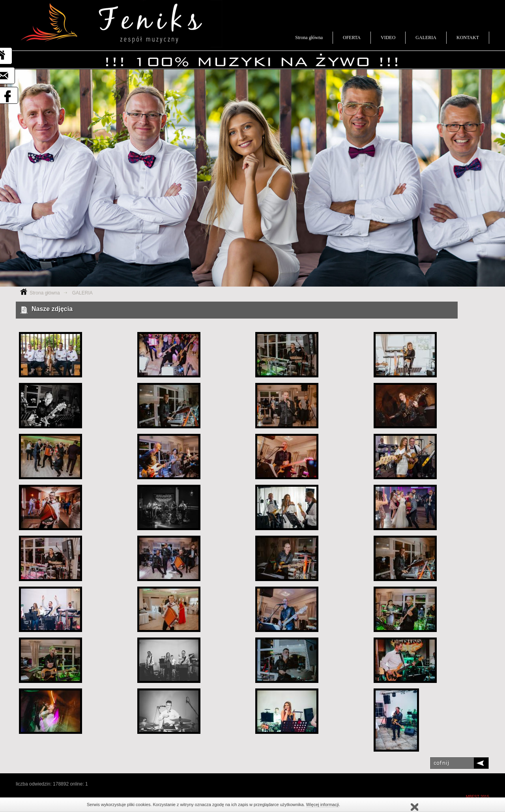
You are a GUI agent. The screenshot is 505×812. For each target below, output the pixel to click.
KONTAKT (468, 38)
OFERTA (352, 38)
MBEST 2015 (478, 797)
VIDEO (388, 38)
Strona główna (309, 38)
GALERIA (426, 38)
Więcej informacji (323, 804)
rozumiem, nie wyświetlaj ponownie (414, 807)
